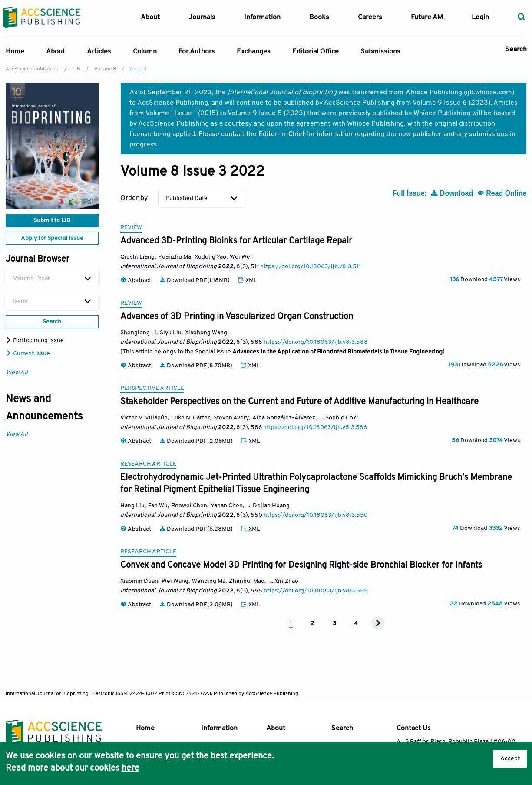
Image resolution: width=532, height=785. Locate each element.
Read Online (502, 193)
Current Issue (28, 354)
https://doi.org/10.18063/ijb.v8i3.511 (311, 267)
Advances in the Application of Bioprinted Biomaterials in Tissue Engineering (337, 352)
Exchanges (254, 52)
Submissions (380, 52)
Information (219, 728)
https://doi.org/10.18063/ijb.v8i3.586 (315, 427)
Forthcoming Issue (35, 341)
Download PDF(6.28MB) (197, 529)
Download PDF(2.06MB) (197, 441)
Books (319, 17)
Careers (370, 17)
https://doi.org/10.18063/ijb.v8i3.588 (316, 342)
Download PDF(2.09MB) (197, 605)
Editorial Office (316, 52)
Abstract (136, 281)
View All (17, 373)
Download (453, 193)
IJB (76, 69)
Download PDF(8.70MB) (197, 366)
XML (248, 281)
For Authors (197, 52)
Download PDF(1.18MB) (195, 281)
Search (516, 50)
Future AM (427, 17)
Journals (202, 17)
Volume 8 (105, 69)
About (56, 52)
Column (145, 52)
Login (480, 17)
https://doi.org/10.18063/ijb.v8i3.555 (316, 591)
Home (15, 52)
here (131, 768)
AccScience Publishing (32, 69)
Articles (99, 52)
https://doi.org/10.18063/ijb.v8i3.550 (316, 515)
